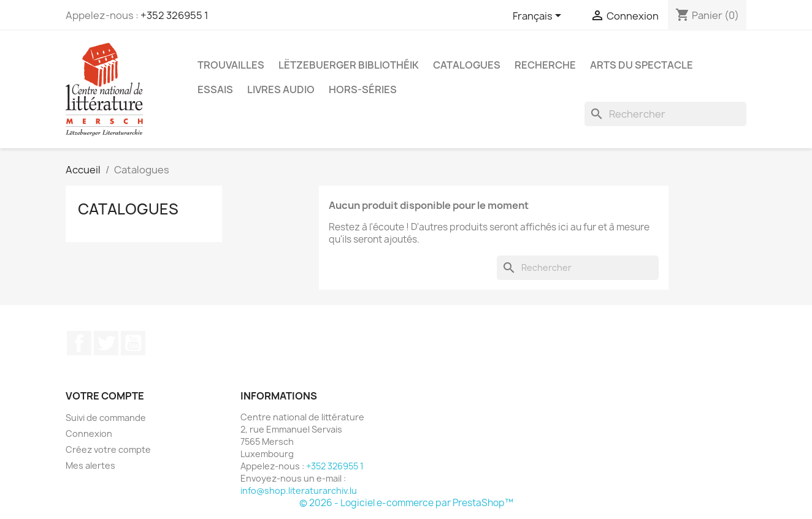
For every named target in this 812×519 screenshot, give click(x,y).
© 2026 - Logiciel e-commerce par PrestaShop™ (406, 503)
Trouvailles (231, 65)
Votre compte (105, 396)
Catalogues (467, 65)
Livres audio (281, 89)
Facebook (79, 343)
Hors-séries (363, 89)
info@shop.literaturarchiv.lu (299, 491)
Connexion (89, 434)
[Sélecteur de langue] (539, 17)
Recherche (545, 65)
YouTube (133, 343)
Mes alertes (90, 465)
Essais (215, 89)
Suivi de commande (106, 418)
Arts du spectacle (642, 65)
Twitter (106, 343)
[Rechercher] (665, 114)
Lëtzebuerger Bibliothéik (349, 65)
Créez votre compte (108, 449)
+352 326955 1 (174, 15)
